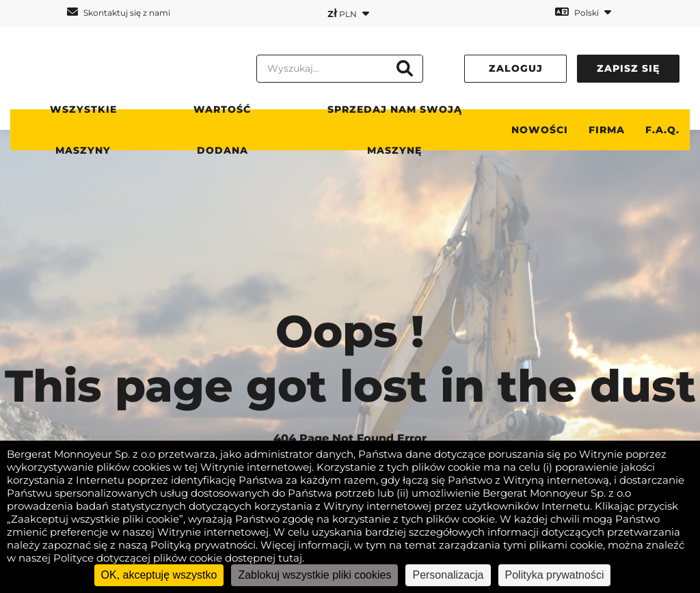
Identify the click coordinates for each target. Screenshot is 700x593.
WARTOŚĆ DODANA (222, 130)
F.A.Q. (662, 130)
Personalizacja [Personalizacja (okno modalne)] (448, 575)
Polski (583, 12)
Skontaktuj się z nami (119, 12)
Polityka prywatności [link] (555, 575)
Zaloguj (516, 68)
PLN (348, 13)
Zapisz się (628, 68)
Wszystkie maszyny (83, 130)
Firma (607, 130)
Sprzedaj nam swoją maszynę (395, 130)
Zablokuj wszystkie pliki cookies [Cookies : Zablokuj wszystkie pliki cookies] (314, 575)
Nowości (540, 130)
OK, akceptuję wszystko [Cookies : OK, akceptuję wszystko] (159, 575)
